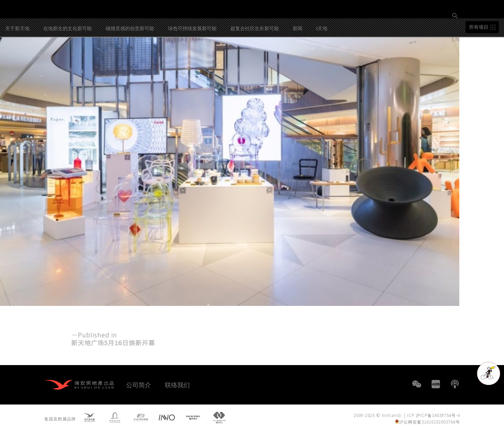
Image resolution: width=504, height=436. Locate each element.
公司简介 (139, 384)
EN (457, 38)
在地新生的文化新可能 (68, 57)
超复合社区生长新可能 (255, 57)
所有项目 (479, 56)
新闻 (298, 57)
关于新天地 (17, 57)
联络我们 (177, 384)
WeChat (417, 384)
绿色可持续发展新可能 (192, 57)
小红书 (436, 384)
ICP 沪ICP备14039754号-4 (434, 417)
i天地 (322, 57)
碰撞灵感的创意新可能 (130, 57)
